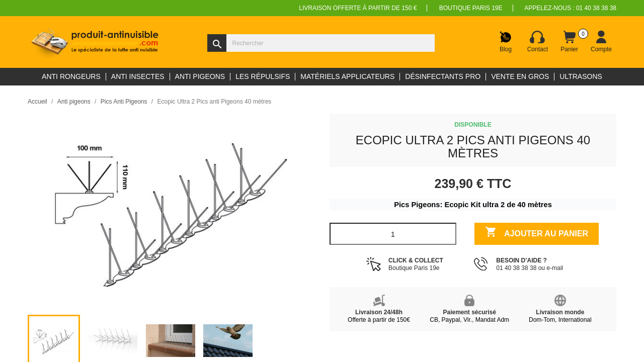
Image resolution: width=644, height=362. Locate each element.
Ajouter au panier (537, 233)
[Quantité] (393, 234)
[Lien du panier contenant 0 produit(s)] (570, 42)
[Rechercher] (321, 43)
